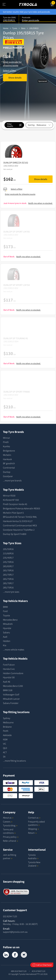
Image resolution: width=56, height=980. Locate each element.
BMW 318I (8, 690)
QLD (5, 748)
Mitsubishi (8, 624)
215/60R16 (8, 553)
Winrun (6, 438)
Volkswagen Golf (11, 694)
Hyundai (7, 628)
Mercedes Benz (10, 620)
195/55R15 (34, 28)
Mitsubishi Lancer (11, 699)
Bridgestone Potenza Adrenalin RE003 (22, 508)
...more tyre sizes (11, 592)
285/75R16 (8, 587)
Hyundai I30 (9, 677)
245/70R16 (8, 562)
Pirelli (6, 442)
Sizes (23, 28)
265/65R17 (8, 566)
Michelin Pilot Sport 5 (13, 513)
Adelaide (7, 735)
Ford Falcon (9, 665)
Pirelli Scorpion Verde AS (15, 504)
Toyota (6, 615)
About (8, 818)
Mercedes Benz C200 (13, 686)
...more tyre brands (12, 480)
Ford (5, 611)
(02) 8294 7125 (10, 916)
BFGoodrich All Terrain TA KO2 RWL (20, 517)
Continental (9, 468)
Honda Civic (9, 669)
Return (31, 833)
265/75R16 (8, 579)
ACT (5, 752)
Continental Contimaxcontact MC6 (20, 525)
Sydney (7, 718)
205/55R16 (8, 549)
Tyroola (10, 825)
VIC (5, 744)
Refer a (11, 841)
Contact (34, 818)
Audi (5, 637)
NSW (5, 739)
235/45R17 (8, 558)
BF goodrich (9, 463)
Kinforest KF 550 (11, 500)
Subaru (6, 632)
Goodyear (8, 476)
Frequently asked (36, 823)
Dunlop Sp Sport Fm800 (15, 534)
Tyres (15, 28)
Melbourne (8, 722)
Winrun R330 (9, 496)
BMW (5, 607)
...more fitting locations (14, 761)
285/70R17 (8, 583)
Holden (7, 641)
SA (4, 757)
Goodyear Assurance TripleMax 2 (19, 530)
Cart (54, 3)
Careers (7, 822)
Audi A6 (7, 682)
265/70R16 (8, 570)
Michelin (7, 455)
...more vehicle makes (14, 650)
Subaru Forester (11, 703)
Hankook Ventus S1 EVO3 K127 (18, 521)
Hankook (7, 459)
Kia (5, 645)
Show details (15, 78)
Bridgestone (9, 451)
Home (6, 28)
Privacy (11, 837)
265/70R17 (8, 575)
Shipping (32, 829)
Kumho (6, 446)
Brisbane (7, 727)
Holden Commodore (13, 673)
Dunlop (7, 472)
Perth (6, 731)
